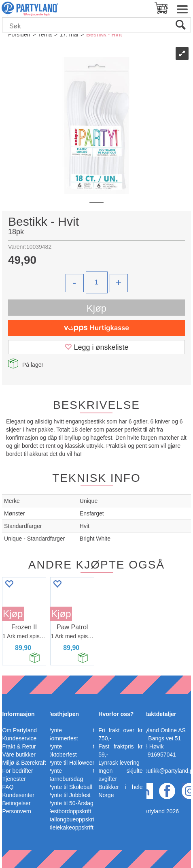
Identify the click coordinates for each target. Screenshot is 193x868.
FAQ (8, 787)
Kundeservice (20, 738)
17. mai (69, 34)
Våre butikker (19, 755)
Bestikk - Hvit (104, 34)
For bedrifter (18, 771)
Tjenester (14, 779)
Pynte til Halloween (71, 763)
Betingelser (17, 803)
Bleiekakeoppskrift (70, 827)
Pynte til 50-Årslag (70, 803)
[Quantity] (97, 282)
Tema (45, 34)
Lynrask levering (119, 763)
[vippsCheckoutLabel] (96, 328)
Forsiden (19, 34)
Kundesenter (18, 795)
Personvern (17, 811)
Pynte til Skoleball (70, 787)
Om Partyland (20, 730)
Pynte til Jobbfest (69, 795)
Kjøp (96, 308)
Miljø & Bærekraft (24, 763)
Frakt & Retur (19, 746)
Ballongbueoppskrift (72, 819)
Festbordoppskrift (69, 811)
